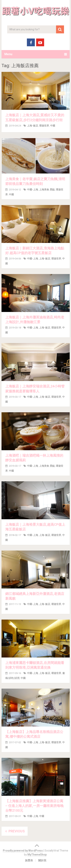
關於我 (42, 860)
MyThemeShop (37, 855)
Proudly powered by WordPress (23, 851)
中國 (53, 126)
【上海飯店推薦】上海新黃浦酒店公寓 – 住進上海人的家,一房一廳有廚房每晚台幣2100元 (34, 806)
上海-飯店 (33, 126)
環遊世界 (44, 126)
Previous (15, 831)
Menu (8, 54)
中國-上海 (33, 190)
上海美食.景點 (47, 190)
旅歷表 (29, 860)
